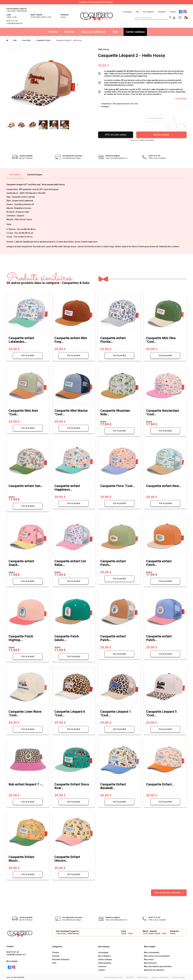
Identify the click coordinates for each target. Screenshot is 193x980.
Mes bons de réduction (154, 970)
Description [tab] (15, 175)
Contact (173, 12)
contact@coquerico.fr (16, 954)
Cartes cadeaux (135, 32)
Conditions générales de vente (113, 977)
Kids (116, 32)
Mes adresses (150, 963)
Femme (53, 32)
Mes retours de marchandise (157, 956)
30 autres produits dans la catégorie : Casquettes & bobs (48, 279)
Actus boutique (105, 963)
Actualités (162, 12)
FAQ (137, 12)
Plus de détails (181, 98)
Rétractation (130, 977)
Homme (69, 32)
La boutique (127, 12)
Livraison (102, 966)
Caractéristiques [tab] (35, 175)
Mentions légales (143, 977)
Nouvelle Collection (94, 32)
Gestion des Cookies (178, 977)
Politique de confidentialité (160, 977)
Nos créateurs (148, 12)
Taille (159, 118)
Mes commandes (152, 952)
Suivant (77, 85)
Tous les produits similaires (168, 892)
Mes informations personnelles (158, 966)
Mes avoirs (149, 959)
